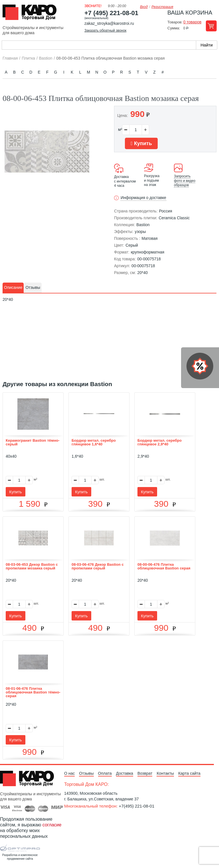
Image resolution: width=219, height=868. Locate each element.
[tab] (13, 288)
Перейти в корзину (211, 26)
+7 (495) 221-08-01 (111, 13)
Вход (144, 7)
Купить (141, 143)
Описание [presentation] (13, 287)
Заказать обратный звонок (105, 31)
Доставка (125, 773)
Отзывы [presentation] (33, 287)
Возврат (145, 773)
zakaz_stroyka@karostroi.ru (109, 23)
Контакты (165, 773)
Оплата (105, 773)
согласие (52, 825)
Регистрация (162, 7)
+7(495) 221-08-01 (137, 806)
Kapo (32, 14)
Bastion (143, 225)
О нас (69, 773)
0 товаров (192, 22)
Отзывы (86, 773)
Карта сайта (189, 773)
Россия (166, 211)
